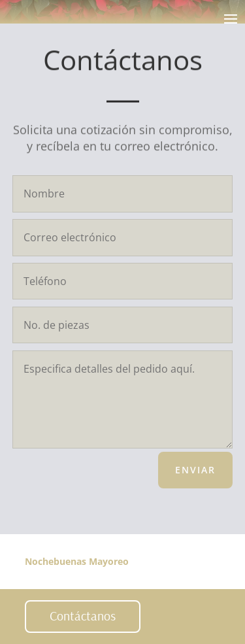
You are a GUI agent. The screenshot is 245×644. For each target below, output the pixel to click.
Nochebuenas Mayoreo (77, 561)
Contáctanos (83, 616)
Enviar (195, 470)
